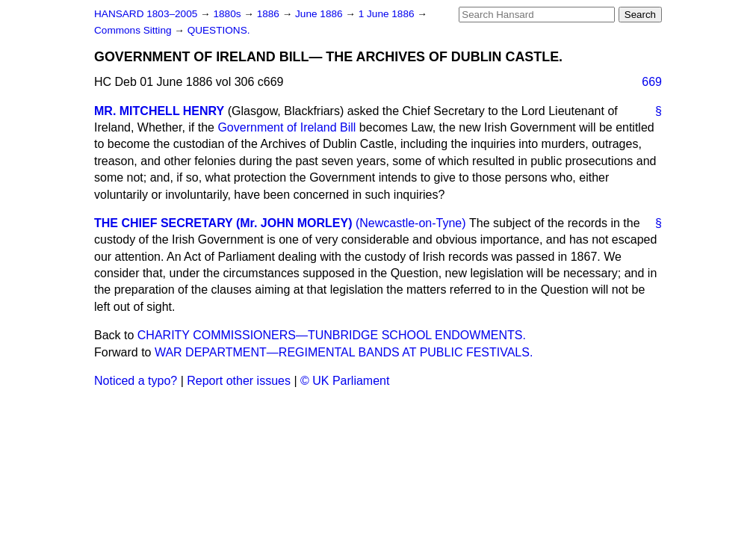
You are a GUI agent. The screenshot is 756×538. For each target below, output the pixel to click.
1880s (228, 14)
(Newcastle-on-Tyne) (411, 223)
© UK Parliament (345, 381)
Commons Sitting (134, 30)
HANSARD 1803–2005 (146, 14)
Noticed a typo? (136, 381)
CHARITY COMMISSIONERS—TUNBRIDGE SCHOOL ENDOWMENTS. (332, 335)
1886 (270, 14)
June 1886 (320, 14)
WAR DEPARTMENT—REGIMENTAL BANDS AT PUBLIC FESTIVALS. (344, 352)
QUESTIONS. (219, 30)
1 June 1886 (388, 14)
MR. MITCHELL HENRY (159, 111)
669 (652, 82)
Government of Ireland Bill (286, 127)
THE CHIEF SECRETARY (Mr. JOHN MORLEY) (223, 223)
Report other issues (239, 381)
